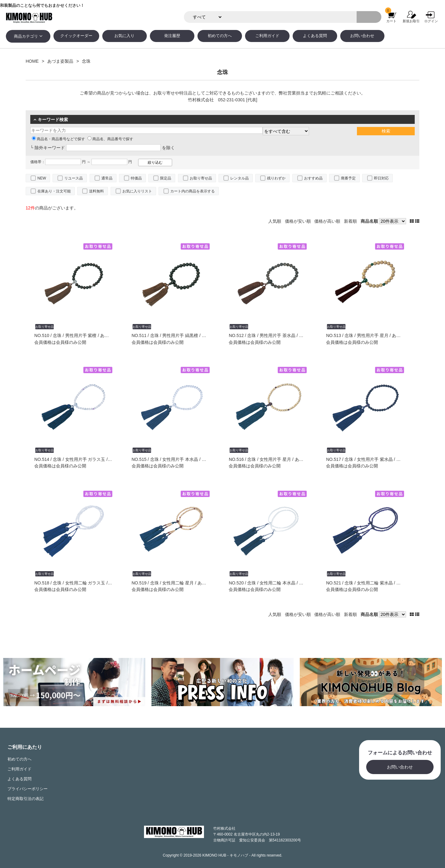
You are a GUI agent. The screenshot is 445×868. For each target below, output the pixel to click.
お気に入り (124, 36)
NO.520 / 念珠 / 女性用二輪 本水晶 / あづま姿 (272, 583)
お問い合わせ (362, 36)
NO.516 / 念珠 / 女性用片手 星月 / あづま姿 (270, 459)
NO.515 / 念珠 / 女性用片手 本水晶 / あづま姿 (175, 459)
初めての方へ (220, 36)
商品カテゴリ (26, 36)
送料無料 (96, 191)
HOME (32, 61)
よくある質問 (315, 36)
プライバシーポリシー (28, 789)
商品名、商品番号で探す (110, 139)
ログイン (431, 21)
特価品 (136, 178)
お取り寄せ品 (201, 178)
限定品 (166, 178)
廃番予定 (348, 178)
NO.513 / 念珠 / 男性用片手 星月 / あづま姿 (368, 335)
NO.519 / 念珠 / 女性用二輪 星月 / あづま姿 (173, 583)
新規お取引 (411, 21)
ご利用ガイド (267, 36)
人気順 (275, 221)
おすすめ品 (313, 178)
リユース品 (74, 178)
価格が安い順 (298, 221)
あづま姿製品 (60, 61)
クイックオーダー (76, 36)
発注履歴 (172, 36)
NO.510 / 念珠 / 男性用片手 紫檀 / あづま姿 (76, 335)
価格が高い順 (327, 221)
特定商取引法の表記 (25, 799)
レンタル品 (239, 178)
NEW (42, 178)
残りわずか (276, 178)
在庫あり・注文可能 (54, 191)
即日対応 (381, 178)
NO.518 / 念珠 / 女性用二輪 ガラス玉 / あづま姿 (80, 583)
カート (391, 21)
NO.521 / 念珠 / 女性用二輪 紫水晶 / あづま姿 (370, 583)
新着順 (350, 221)
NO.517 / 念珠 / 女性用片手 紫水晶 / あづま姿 (370, 459)
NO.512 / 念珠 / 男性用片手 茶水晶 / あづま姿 (272, 335)
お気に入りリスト (137, 191)
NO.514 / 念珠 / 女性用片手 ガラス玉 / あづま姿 (80, 459)
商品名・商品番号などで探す (58, 139)
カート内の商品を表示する (193, 191)
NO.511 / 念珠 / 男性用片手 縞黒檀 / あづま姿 (175, 335)
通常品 (107, 178)
